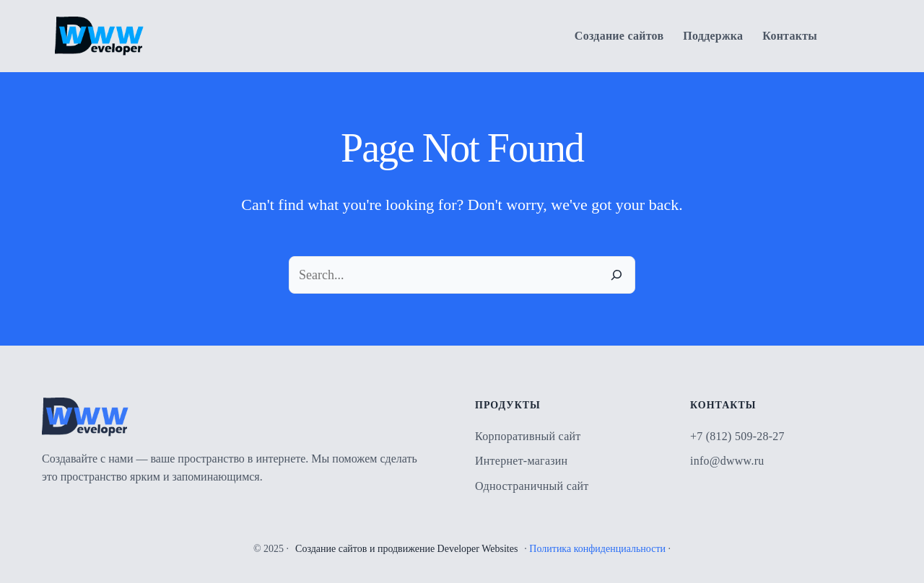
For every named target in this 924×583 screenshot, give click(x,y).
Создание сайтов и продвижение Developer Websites (406, 549)
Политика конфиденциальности (597, 549)
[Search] (616, 275)
